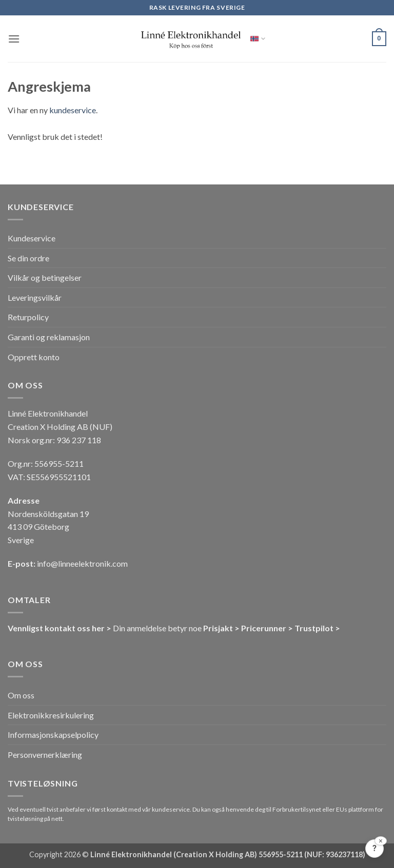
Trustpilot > (317, 628)
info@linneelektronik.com (82, 563)
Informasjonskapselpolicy (53, 735)
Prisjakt (218, 628)
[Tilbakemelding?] (375, 849)
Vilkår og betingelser (45, 277)
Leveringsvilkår (35, 297)
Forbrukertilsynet (297, 809)
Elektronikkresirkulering (51, 715)
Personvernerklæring (45, 755)
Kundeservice (32, 238)
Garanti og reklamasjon (49, 337)
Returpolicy (28, 317)
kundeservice (73, 110)
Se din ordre (28, 258)
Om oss (21, 695)
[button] (14, 39)
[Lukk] (381, 841)
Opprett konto (34, 357)
